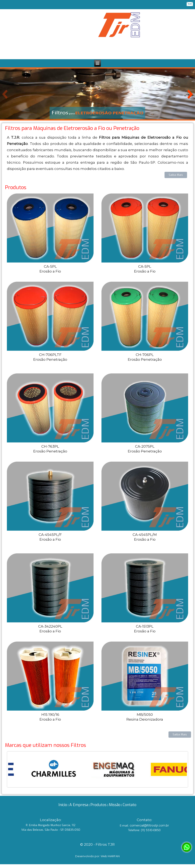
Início (63, 805)
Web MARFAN (110, 856)
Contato (130, 805)
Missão (115, 805)
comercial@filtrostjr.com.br (149, 825)
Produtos (98, 805)
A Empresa (79, 805)
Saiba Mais (176, 175)
